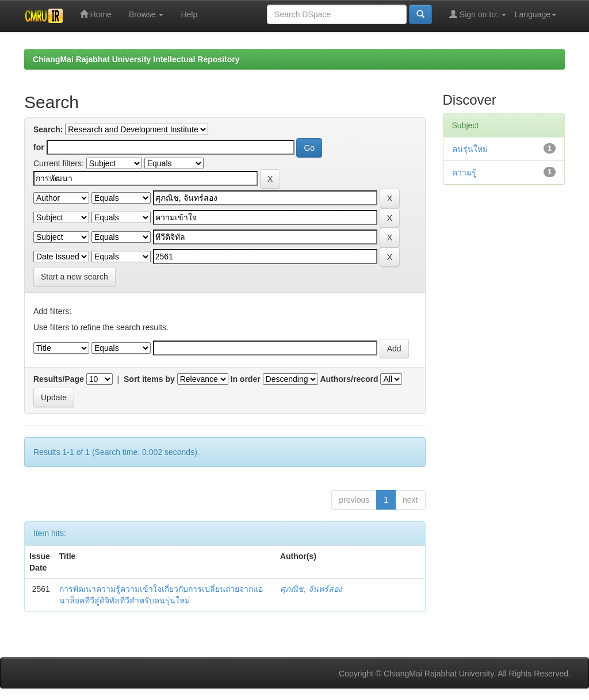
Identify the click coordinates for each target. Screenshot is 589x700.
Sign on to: (478, 14)
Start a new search (74, 277)
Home (96, 14)
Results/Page (59, 379)
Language (536, 14)
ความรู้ (464, 173)
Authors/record (349, 379)
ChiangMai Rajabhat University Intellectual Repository (136, 59)
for (39, 147)
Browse (146, 14)
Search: (48, 129)
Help (189, 14)
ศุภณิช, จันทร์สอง (311, 589)
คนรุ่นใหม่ (470, 149)
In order (246, 379)
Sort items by (149, 379)
